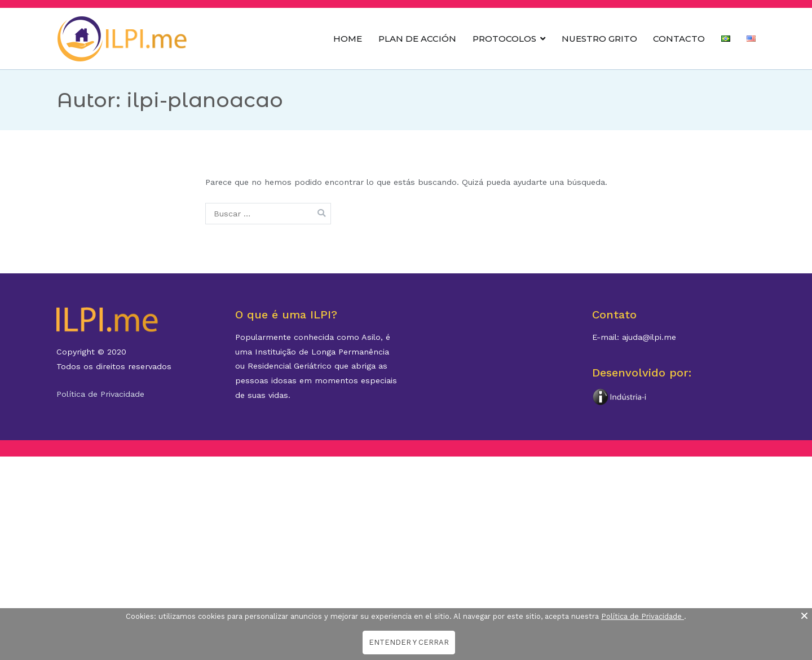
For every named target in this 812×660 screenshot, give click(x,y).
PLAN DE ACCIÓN (417, 39)
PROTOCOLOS (504, 39)
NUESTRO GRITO (599, 39)
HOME (348, 39)
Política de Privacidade (100, 394)
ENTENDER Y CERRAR (409, 642)
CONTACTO (679, 39)
